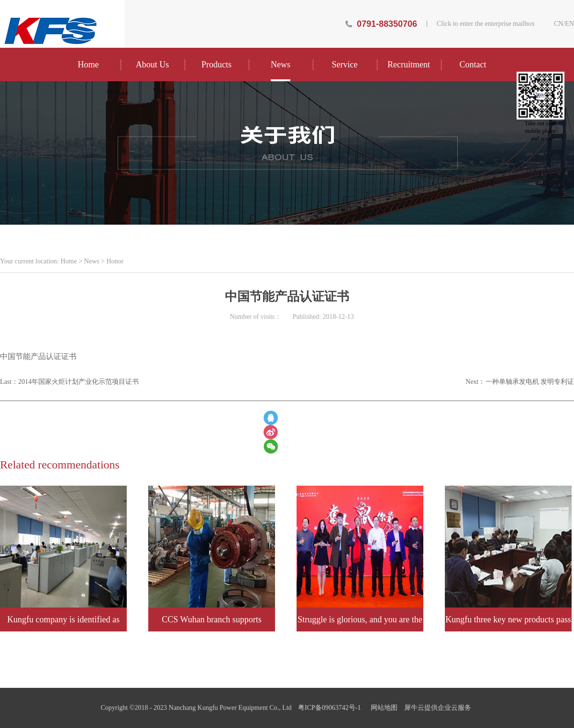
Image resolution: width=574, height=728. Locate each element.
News (92, 261)
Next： (520, 382)
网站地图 (382, 708)
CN (558, 24)
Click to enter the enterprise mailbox (486, 24)
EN (569, 24)
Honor (115, 261)
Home (88, 65)
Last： (69, 382)
